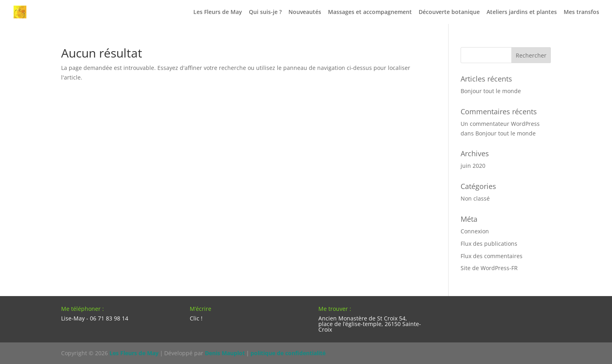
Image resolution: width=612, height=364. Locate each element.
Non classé (475, 198)
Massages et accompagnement (370, 12)
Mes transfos (581, 12)
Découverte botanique (449, 12)
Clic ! (196, 318)
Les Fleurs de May (218, 12)
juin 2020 (473, 166)
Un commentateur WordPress (500, 124)
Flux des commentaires (492, 256)
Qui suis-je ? (265, 12)
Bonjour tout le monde (491, 91)
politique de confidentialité (288, 353)
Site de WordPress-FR (489, 268)
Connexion (475, 231)
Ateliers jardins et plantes (522, 12)
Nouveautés (305, 12)
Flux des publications (489, 244)
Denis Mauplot (225, 353)
